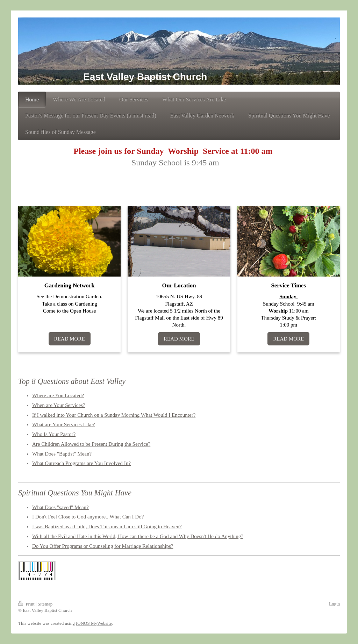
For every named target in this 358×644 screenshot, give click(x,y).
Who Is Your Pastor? (54, 434)
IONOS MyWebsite (94, 623)
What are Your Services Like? (64, 424)
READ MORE (70, 339)
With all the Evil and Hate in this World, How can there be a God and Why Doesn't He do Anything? (138, 536)
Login (334, 604)
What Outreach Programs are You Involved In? (81, 463)
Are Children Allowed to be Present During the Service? (91, 444)
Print (27, 604)
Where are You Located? (58, 395)
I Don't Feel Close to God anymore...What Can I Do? (88, 517)
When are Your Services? (59, 405)
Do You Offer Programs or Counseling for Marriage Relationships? (103, 546)
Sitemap (45, 604)
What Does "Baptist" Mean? (62, 454)
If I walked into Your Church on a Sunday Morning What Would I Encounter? (114, 415)
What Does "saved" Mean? (60, 507)
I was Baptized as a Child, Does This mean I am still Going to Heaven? (107, 527)
